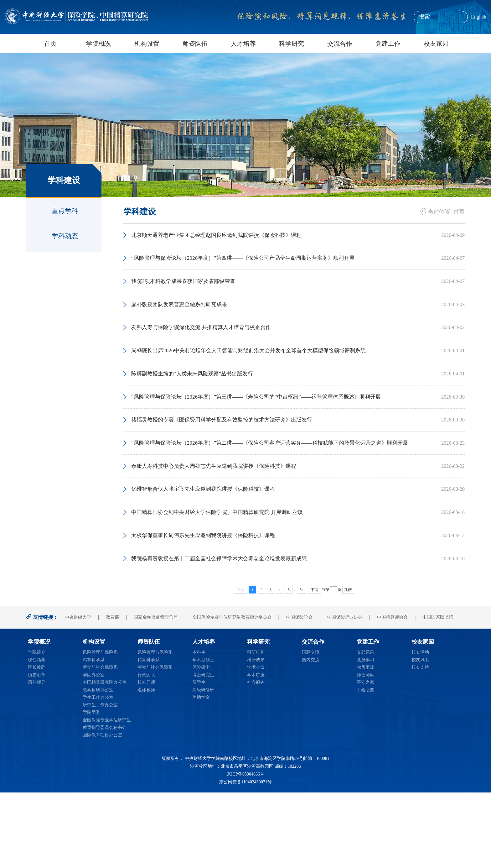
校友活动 (420, 728)
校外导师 (146, 758)
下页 (314, 665)
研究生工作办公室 (100, 780)
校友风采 (420, 735)
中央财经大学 (78, 693)
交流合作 (340, 44)
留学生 (199, 758)
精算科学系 (94, 735)
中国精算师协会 (392, 693)
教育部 (112, 693)
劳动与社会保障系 (100, 743)
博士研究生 (203, 750)
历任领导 (37, 758)
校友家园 (436, 44)
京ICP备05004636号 (246, 850)
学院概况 (99, 44)
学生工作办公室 (98, 773)
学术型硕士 (203, 735)
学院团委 (91, 788)
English (479, 17)
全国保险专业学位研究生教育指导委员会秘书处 (107, 799)
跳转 (348, 665)
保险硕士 (201, 743)
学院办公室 (94, 750)
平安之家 (365, 758)
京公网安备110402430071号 (245, 858)
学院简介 (37, 728)
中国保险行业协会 (345, 693)
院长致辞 (37, 743)
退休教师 (146, 765)
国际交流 (311, 728)
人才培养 (243, 44)
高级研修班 (203, 765)
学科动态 (65, 236)
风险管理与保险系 (100, 728)
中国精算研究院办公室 (105, 758)
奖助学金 (201, 773)
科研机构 (256, 728)
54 (302, 665)
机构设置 (147, 44)
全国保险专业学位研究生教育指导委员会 (232, 693)
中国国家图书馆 (438, 693)
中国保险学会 (299, 693)
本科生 (199, 728)
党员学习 (365, 735)
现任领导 (37, 735)
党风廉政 (365, 743)
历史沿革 (37, 750)
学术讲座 (256, 750)
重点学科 (65, 211)
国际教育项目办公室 (102, 810)
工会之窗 (365, 765)
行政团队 (146, 750)
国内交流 (311, 735)
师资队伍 (195, 44)
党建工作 (388, 44)
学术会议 (256, 743)
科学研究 (292, 44)
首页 (50, 44)
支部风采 (365, 728)
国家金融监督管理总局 (156, 693)
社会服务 (256, 758)
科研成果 (256, 735)
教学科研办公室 (98, 765)
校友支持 (420, 743)
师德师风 (365, 750)
